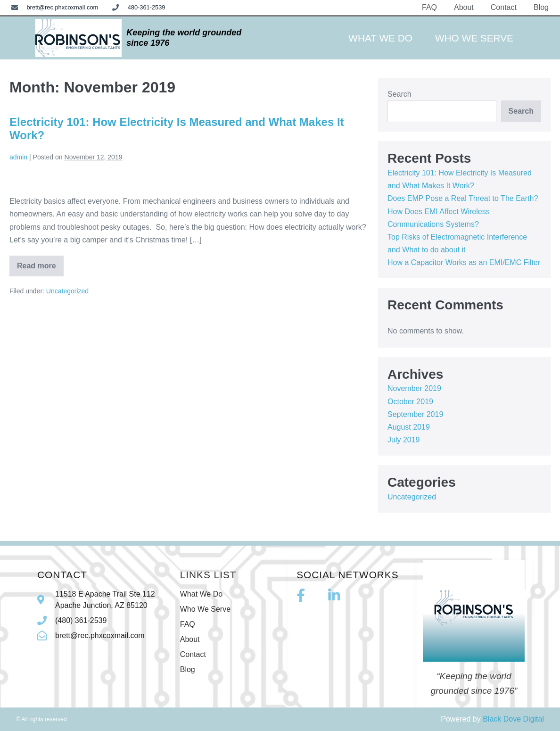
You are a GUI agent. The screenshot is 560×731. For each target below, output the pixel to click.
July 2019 (404, 440)
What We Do (380, 38)
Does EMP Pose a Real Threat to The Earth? (463, 198)
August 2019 (409, 427)
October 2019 (410, 402)
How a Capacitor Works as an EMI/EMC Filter (464, 262)
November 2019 (414, 388)
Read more (40, 263)
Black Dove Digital (513, 719)
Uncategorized (67, 291)
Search (399, 94)
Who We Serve (474, 38)
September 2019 (415, 414)
